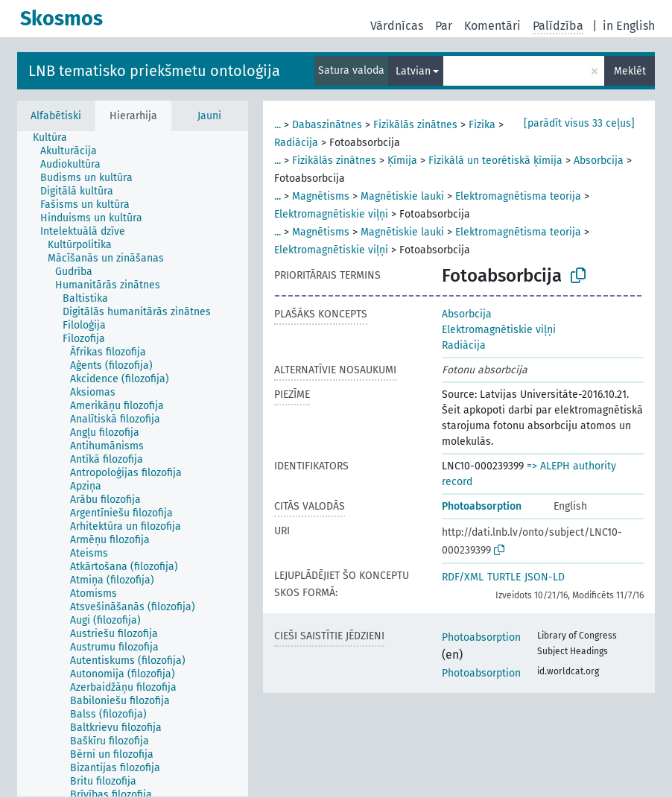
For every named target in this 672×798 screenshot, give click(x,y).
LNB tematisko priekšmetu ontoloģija (154, 71)
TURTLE (504, 577)
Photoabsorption (482, 506)
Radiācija (296, 143)
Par (444, 26)
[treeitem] (56, 138)
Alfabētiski (56, 116)
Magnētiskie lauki (402, 196)
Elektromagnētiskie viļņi (331, 214)
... (278, 125)
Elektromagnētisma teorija (518, 196)
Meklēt (630, 71)
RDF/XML (463, 577)
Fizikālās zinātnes (415, 125)
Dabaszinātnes (327, 125)
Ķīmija (402, 161)
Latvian (413, 71)
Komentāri (492, 26)
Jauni (209, 116)
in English (629, 26)
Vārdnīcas (397, 26)
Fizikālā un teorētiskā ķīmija (495, 161)
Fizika (482, 125)
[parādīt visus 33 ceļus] (579, 123)
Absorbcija (599, 161)
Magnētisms (321, 196)
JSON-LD (545, 577)
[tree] (133, 464)
